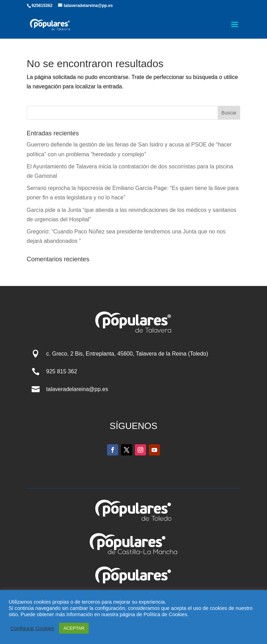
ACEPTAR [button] (74, 628)
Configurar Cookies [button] (32, 628)
